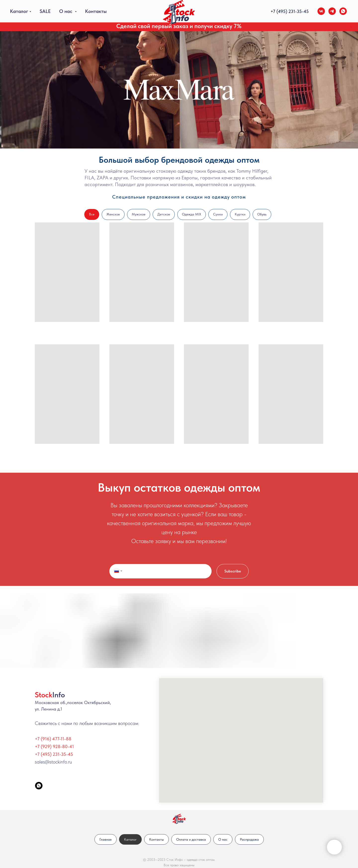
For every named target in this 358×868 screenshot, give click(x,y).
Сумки (218, 214)
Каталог (19, 11)
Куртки (240, 214)
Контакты (96, 11)
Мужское (139, 214)
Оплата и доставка (191, 839)
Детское (164, 214)
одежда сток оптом (201, 860)
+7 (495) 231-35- (287, 11)
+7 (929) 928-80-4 (53, 746)
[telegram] (332, 11)
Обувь (262, 214)
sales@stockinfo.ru (53, 762)
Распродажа (249, 839)
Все (92, 214)
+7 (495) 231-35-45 (54, 754)
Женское (113, 214)
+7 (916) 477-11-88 (53, 739)
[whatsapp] (343, 11)
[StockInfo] (39, 786)
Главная (106, 839)
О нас (66, 11)
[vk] (321, 11)
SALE (45, 11)
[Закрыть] (350, 26)
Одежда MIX (192, 214)
